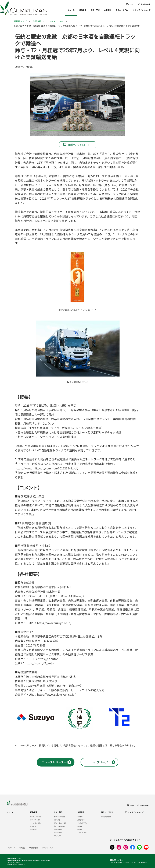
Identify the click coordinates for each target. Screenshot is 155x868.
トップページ (99, 762)
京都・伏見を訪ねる (59, 826)
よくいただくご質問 (59, 817)
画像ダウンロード (79, 145)
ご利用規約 (22, 848)
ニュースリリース (55, 21)
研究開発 (80, 826)
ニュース (71, 10)
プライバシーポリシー (48, 848)
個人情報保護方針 (34, 848)
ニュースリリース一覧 (56, 762)
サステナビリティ (82, 823)
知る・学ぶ (95, 10)
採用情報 (80, 829)
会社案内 (80, 817)
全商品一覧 (33, 826)
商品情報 (83, 10)
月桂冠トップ (20, 21)
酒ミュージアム (122, 10)
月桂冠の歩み (81, 820)
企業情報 (108, 10)
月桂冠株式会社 (117, 860)
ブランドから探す (35, 820)
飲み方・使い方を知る (60, 823)
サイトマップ (11, 848)
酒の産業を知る (58, 829)
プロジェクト (57, 836)
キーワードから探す (36, 823)
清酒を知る (57, 820)
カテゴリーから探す (36, 817)
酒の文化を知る (58, 832)
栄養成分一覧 (34, 829)
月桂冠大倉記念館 (106, 817)
